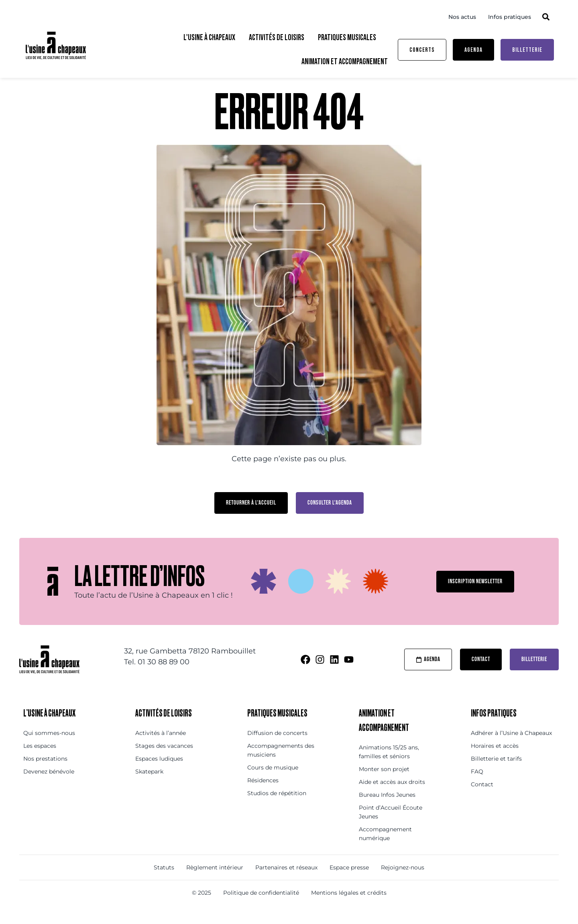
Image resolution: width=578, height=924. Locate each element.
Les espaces (40, 761)
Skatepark (149, 786)
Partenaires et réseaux (286, 882)
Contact (482, 799)
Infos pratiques (510, 17)
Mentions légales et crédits (349, 908)
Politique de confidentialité (261, 908)
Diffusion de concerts (277, 748)
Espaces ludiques (159, 773)
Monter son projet (384, 784)
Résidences (263, 795)
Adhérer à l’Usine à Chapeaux (511, 748)
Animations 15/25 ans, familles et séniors (389, 767)
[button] (546, 17)
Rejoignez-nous (403, 882)
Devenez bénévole (49, 786)
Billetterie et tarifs (496, 773)
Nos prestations (45, 773)
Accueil (41, 88)
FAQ (477, 786)
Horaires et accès (495, 761)
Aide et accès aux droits (392, 797)
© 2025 (201, 908)
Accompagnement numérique (385, 849)
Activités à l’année (161, 748)
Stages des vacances (164, 761)
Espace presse (349, 882)
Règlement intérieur (215, 882)
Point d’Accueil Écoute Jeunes (391, 827)
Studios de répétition (277, 808)
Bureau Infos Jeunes (387, 810)
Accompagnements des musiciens (281, 765)
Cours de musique (273, 782)
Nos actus (462, 17)
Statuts (164, 882)
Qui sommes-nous (49, 748)
